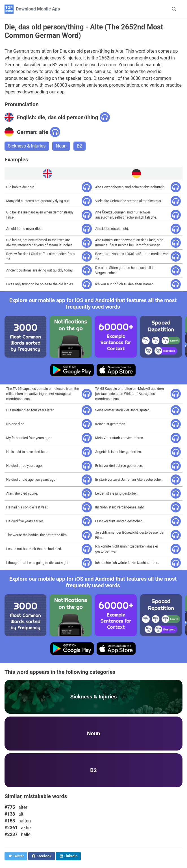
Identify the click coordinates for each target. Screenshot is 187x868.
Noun (61, 146)
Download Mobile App (38, 9)
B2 (80, 146)
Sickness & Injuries (27, 146)
